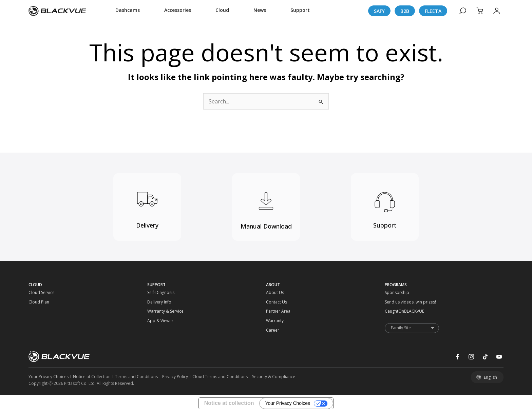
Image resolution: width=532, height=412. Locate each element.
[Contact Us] (281, 302)
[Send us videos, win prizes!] (400, 302)
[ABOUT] (325, 285)
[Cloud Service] (43, 293)
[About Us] (281, 293)
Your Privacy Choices (288, 403)
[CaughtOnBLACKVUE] (400, 311)
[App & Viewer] (162, 321)
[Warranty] (281, 321)
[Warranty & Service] (162, 311)
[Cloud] (222, 11)
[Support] (300, 11)
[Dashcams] (128, 11)
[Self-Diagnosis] (162, 293)
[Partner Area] (281, 311)
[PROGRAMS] (444, 285)
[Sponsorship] (400, 293)
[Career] (281, 330)
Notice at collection (229, 403)
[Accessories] (178, 11)
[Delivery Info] (162, 302)
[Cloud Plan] (43, 302)
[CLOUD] (88, 285)
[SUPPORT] (207, 285)
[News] (260, 11)
